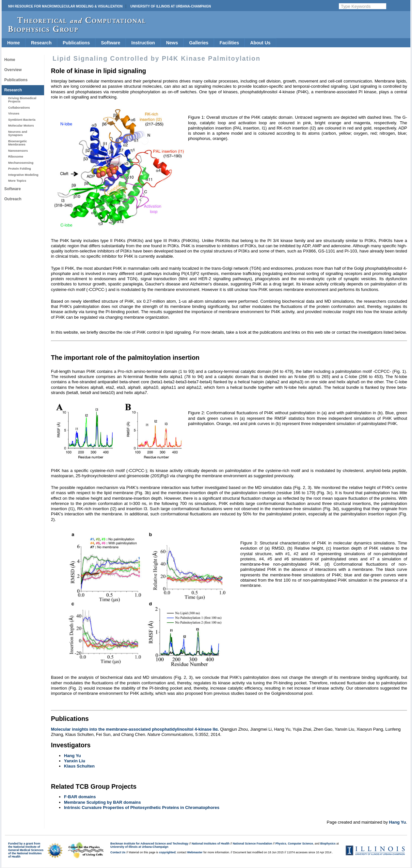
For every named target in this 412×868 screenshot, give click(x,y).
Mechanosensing (21, 163)
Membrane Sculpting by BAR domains (102, 802)
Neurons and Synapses (18, 133)
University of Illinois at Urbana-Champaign (171, 6)
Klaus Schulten (79, 766)
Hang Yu (72, 756)
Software (111, 43)
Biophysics (328, 844)
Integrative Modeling (23, 175)
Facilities (229, 43)
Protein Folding (20, 168)
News (172, 43)
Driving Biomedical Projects (22, 100)
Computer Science (301, 844)
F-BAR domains (80, 797)
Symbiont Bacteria (22, 120)
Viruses (14, 113)
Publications (76, 43)
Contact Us (118, 852)
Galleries (199, 43)
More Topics (17, 181)
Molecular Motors (21, 125)
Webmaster (195, 852)
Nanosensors (18, 151)
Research (41, 43)
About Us (260, 43)
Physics (281, 844)
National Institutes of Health (211, 844)
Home (14, 43)
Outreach (13, 199)
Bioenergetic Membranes (18, 143)
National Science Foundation (253, 844)
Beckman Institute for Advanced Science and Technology (149, 844)
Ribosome (16, 156)
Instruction (143, 43)
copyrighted (167, 852)
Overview (13, 70)
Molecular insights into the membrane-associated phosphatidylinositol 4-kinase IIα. (135, 729)
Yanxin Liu (75, 761)
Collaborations (19, 107)
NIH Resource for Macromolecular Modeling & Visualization (65, 6)
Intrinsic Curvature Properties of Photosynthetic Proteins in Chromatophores (142, 807)
